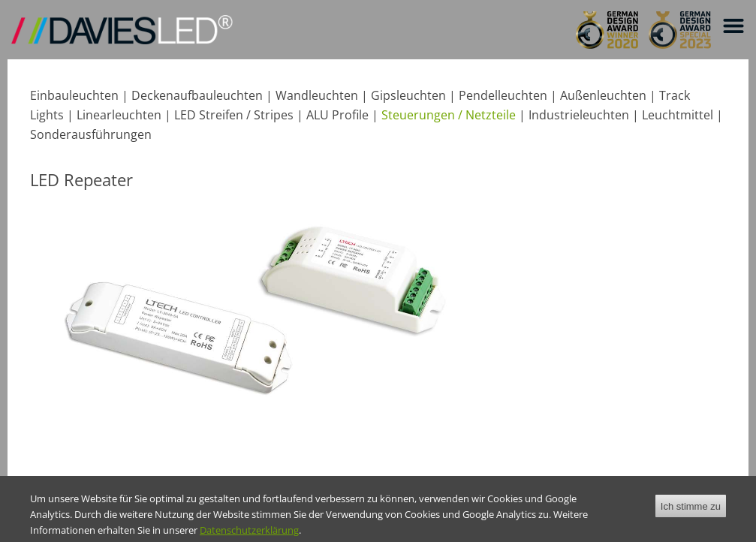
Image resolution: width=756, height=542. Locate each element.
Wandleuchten (317, 95)
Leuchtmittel (678, 115)
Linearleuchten (119, 115)
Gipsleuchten (408, 95)
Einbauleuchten (74, 95)
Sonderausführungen (91, 134)
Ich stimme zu (691, 513)
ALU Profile (337, 115)
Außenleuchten (603, 95)
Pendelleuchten (503, 95)
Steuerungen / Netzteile (449, 115)
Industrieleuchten (579, 115)
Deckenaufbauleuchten (197, 95)
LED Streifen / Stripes (234, 115)
